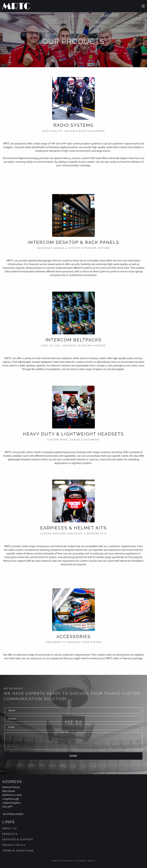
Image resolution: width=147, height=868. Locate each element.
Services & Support (18, 839)
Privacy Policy (14, 845)
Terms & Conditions (18, 851)
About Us (10, 828)
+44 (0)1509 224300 (13, 814)
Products (10, 834)
